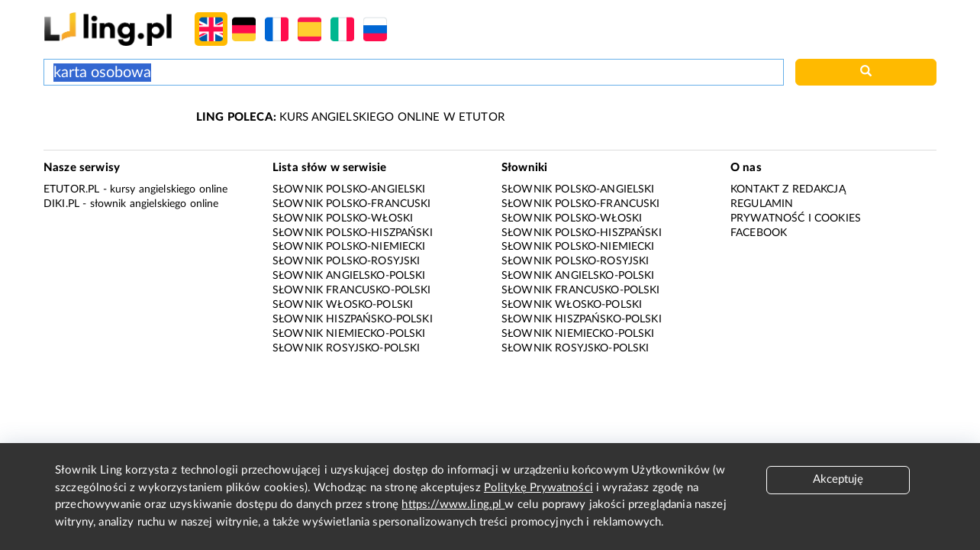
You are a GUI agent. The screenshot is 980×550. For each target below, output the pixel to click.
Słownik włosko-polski (343, 305)
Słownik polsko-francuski (352, 204)
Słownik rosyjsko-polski (346, 348)
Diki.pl (61, 204)
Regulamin (762, 204)
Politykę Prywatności (538, 488)
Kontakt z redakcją (788, 189)
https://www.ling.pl (453, 505)
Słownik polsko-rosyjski (346, 261)
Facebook (759, 233)
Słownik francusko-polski (352, 290)
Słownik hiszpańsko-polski (353, 319)
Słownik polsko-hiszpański (353, 233)
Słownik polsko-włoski (343, 218)
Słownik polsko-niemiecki (349, 247)
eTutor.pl (71, 189)
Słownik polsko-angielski (349, 189)
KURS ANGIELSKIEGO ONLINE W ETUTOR (350, 117)
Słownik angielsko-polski (349, 276)
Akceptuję (838, 479)
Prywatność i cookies (796, 218)
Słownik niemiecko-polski (349, 334)
